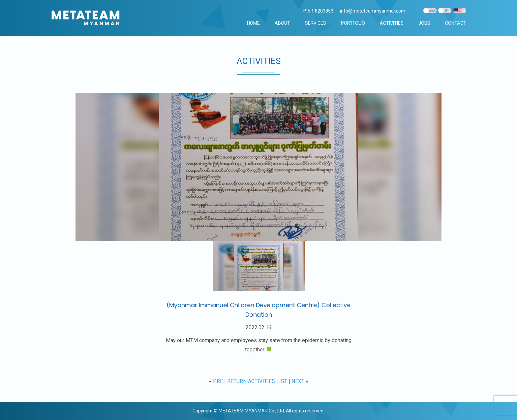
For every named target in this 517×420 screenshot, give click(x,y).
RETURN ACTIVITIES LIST (257, 381)
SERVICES (316, 23)
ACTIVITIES (392, 23)
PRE (218, 381)
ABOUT (282, 23)
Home (253, 23)
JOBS (424, 23)
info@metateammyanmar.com (373, 11)
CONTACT (456, 23)
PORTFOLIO (353, 23)
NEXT (298, 381)
